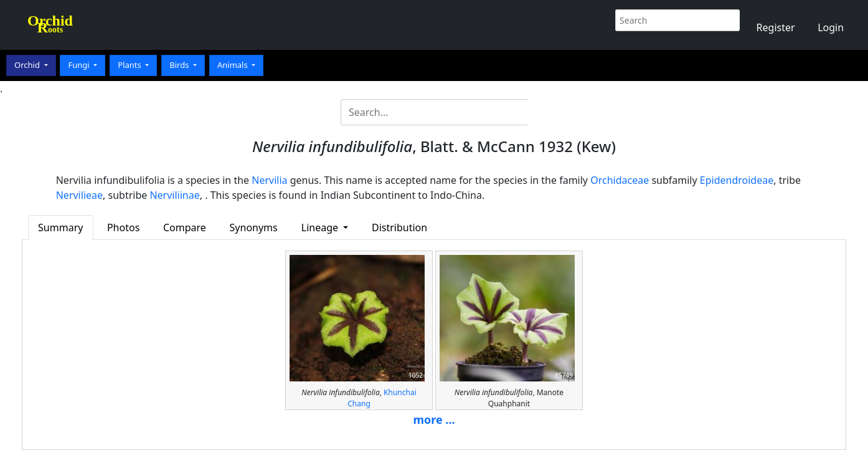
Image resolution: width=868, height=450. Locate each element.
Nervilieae (79, 195)
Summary (60, 227)
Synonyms (254, 227)
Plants (130, 65)
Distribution (399, 227)
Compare (185, 227)
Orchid (28, 65)
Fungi (80, 65)
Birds (180, 65)
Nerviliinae (174, 195)
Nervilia (269, 180)
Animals (234, 65)
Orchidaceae (620, 180)
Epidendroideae (737, 180)
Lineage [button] (321, 227)
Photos (123, 227)
